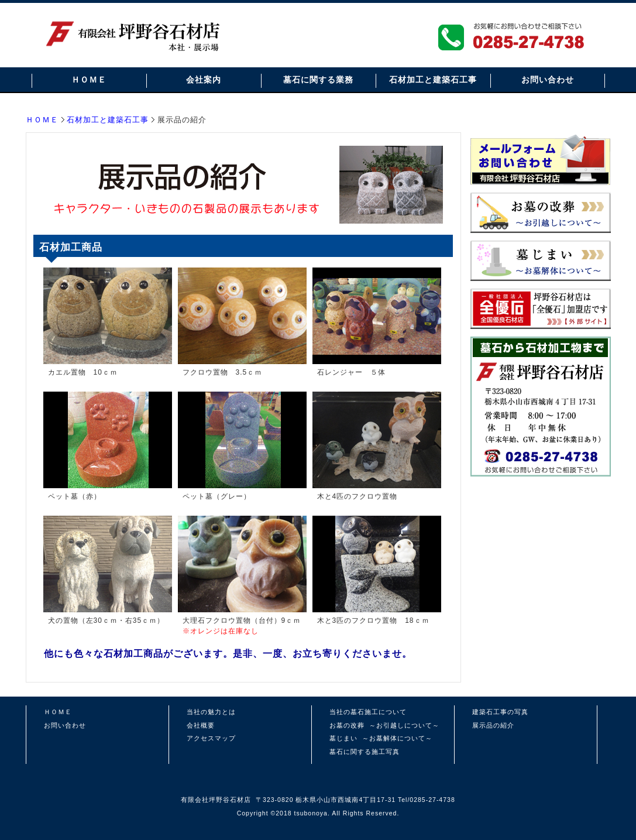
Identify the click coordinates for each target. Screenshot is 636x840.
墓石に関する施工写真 (365, 752)
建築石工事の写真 (500, 712)
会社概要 (201, 725)
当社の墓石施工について (368, 712)
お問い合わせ (548, 80)
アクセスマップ (211, 738)
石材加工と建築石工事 (433, 80)
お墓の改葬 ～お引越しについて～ (384, 725)
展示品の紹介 (493, 725)
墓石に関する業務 (318, 80)
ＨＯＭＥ (89, 80)
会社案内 (204, 80)
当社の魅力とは (211, 712)
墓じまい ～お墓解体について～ (381, 738)
